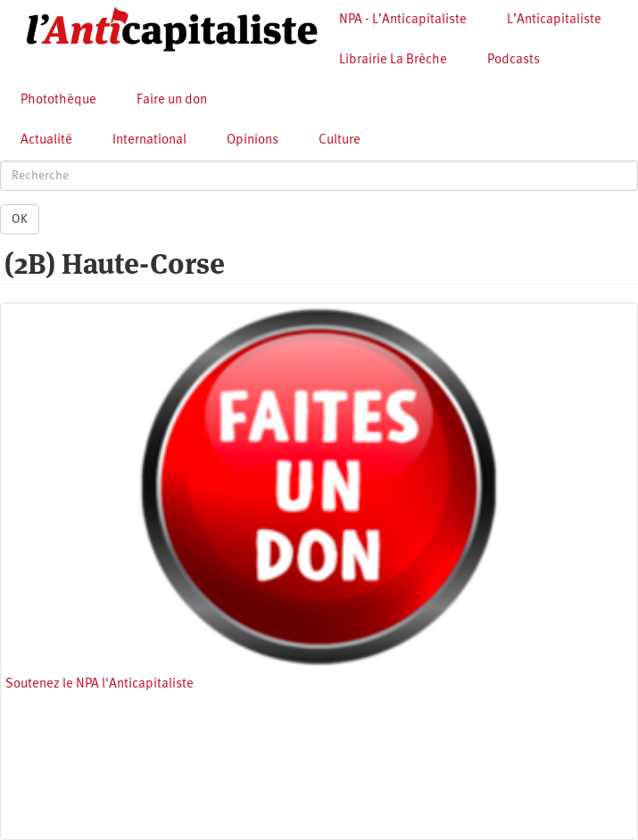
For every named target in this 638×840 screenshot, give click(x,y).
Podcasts (514, 60)
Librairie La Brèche (393, 60)
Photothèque (58, 100)
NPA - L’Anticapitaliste (403, 20)
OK (20, 219)
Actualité (46, 140)
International (149, 140)
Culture (340, 140)
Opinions (253, 140)
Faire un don (172, 100)
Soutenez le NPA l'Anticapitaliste (99, 684)
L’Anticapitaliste (554, 20)
